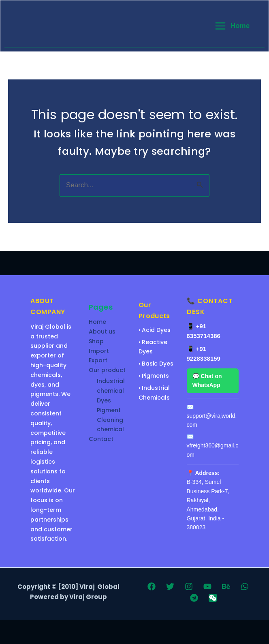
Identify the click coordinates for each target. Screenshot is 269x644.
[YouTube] (207, 586)
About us (102, 332)
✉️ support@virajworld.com (212, 416)
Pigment (109, 410)
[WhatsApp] (245, 586)
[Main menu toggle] (232, 26)
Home (97, 322)
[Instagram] (189, 586)
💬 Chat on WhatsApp (207, 381)
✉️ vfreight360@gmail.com (213, 446)
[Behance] (226, 586)
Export (98, 360)
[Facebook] (152, 586)
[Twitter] (170, 586)
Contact (101, 439)
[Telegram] (194, 598)
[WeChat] (213, 598)
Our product (107, 370)
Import (99, 351)
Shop (96, 341)
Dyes (104, 400)
